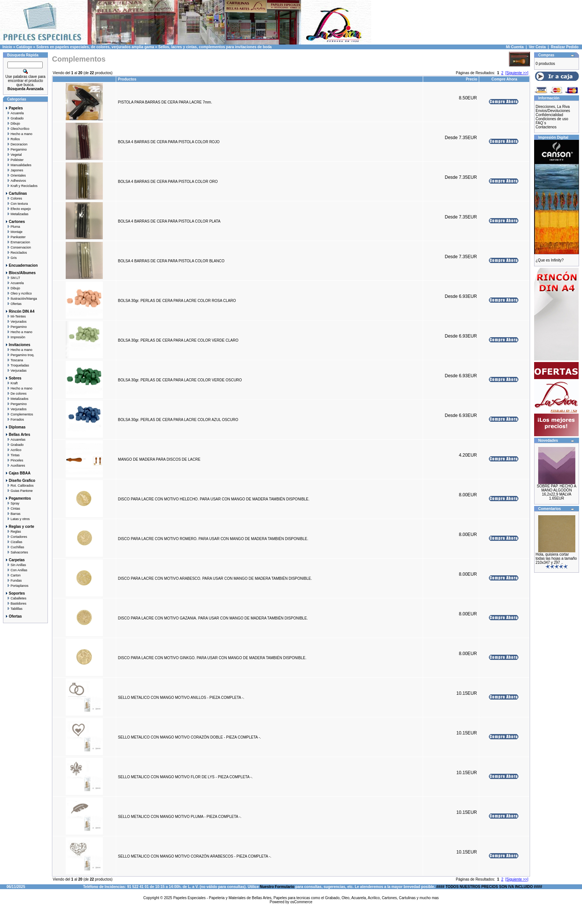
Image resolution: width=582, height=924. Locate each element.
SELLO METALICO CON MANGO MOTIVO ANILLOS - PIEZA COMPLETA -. (181, 698)
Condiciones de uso (552, 119)
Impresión (15, 337)
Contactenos (546, 127)
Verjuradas (16, 371)
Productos (127, 79)
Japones (14, 170)
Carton (13, 575)
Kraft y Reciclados (21, 186)
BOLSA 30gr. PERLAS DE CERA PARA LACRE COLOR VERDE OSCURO (180, 380)
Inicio (7, 47)
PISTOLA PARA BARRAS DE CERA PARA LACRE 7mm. (165, 102)
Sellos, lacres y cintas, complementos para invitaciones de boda (215, 47)
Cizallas (14, 542)
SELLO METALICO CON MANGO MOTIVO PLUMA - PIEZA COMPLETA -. (180, 817)
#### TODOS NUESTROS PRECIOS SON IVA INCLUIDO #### (489, 887)
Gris (11, 258)
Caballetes (16, 598)
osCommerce (301, 902)
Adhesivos (15, 181)
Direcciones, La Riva (553, 107)
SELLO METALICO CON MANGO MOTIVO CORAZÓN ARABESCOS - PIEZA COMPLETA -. (195, 856)
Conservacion (18, 247)
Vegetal (13, 155)
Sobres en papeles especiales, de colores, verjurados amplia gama (95, 47)
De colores (16, 394)
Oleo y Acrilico (18, 293)
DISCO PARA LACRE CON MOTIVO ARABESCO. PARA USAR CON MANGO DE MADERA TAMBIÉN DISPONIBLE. (215, 578)
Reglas (13, 532)
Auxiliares (15, 466)
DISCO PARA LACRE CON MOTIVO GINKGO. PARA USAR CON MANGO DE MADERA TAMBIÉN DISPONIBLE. (212, 658)
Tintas (12, 455)
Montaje (14, 232)
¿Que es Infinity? (550, 260)
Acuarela (14, 113)
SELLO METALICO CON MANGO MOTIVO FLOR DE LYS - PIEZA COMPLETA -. (185, 777)
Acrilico (13, 450)
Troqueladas (17, 365)
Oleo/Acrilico (17, 129)
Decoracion (16, 144)
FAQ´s (541, 123)
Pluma (12, 227)
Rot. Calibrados (19, 486)
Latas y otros (17, 519)
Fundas (13, 581)
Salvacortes (17, 552)
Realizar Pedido (565, 47)
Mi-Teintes (15, 316)
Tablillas (14, 609)
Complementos (19, 414)
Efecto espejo (18, 209)
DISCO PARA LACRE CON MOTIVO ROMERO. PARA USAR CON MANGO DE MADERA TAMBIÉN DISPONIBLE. (213, 539)
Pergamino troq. (20, 355)
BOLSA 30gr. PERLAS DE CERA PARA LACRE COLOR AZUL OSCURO (178, 420)
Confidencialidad (549, 115)
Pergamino (16, 149)
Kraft (11, 383)
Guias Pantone (19, 491)
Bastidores (16, 604)
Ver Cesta (537, 47)
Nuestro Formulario (277, 887)
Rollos (12, 139)
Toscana (14, 360)
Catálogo (24, 47)
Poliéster (14, 160)
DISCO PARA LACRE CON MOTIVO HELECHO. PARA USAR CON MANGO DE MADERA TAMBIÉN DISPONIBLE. (214, 499)
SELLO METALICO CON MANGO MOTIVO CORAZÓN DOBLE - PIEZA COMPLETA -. (189, 737)
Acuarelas (15, 440)
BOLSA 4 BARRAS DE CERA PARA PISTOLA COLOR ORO (168, 182)
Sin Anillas (15, 565)
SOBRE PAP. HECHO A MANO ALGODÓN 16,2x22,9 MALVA (556, 490)
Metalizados (17, 399)
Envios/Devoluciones (553, 111)
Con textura (16, 204)
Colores (14, 198)
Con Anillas (16, 570)
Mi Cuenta (515, 47)
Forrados (14, 420)
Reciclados (16, 253)
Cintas (12, 509)
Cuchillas (14, 547)
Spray (12, 503)
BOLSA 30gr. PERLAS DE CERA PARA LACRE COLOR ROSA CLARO (177, 301)
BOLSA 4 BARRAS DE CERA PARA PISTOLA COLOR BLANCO (171, 261)
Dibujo (12, 124)
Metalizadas (17, 214)
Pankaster (15, 237)
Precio (472, 79)
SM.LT (12, 278)
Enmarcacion (17, 242)
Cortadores (16, 537)
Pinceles (14, 460)
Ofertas (13, 304)
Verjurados (16, 322)
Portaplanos (17, 586)
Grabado (14, 118)
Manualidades (18, 165)
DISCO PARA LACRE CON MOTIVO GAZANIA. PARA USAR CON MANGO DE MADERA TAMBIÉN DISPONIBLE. (213, 618)
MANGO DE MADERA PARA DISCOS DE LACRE (159, 459)
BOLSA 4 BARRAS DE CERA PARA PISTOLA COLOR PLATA (169, 221)
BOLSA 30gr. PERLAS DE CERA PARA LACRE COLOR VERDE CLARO (178, 340)
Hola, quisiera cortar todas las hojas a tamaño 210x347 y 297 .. (556, 558)
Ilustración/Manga (21, 299)
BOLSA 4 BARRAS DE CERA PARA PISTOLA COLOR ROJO (169, 142)
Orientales (15, 175)
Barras (13, 514)
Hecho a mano (19, 134)
